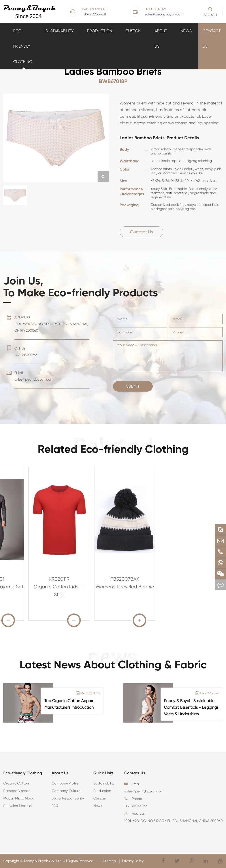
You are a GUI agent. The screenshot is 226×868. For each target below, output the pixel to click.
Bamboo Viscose (17, 791)
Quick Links (103, 773)
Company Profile (65, 783)
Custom (133, 31)
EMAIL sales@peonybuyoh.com (34, 376)
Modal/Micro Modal (19, 798)
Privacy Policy (133, 861)
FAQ (55, 806)
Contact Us (212, 38)
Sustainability (60, 31)
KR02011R (59, 579)
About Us (161, 38)
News (186, 31)
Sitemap (110, 861)
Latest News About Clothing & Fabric (113, 665)
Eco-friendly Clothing (23, 46)
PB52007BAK (125, 579)
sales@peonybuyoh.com (144, 791)
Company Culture (66, 791)
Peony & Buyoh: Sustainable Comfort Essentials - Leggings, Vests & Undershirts (192, 707)
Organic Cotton (16, 783)
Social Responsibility (68, 798)
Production (100, 31)
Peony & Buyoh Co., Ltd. (43, 861)
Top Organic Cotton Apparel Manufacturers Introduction (70, 704)
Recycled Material (18, 806)
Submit (133, 386)
